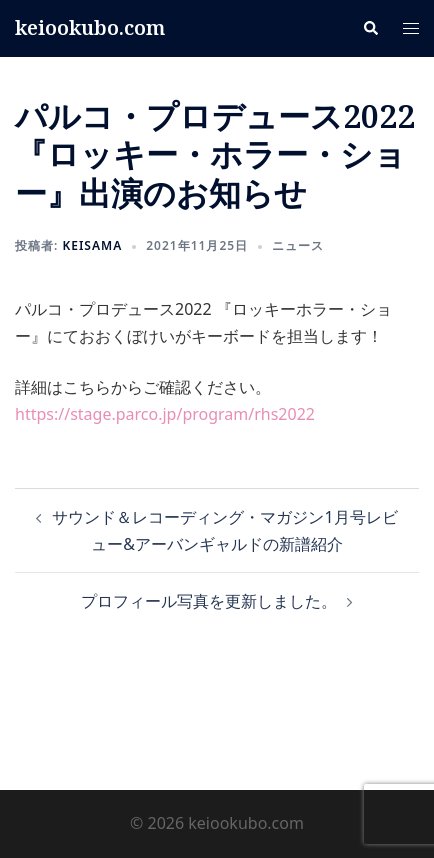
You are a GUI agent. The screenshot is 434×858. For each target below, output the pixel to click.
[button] (370, 28)
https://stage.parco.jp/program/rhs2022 (165, 414)
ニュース (298, 245)
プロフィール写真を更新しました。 (209, 601)
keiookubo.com (90, 27)
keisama (92, 245)
